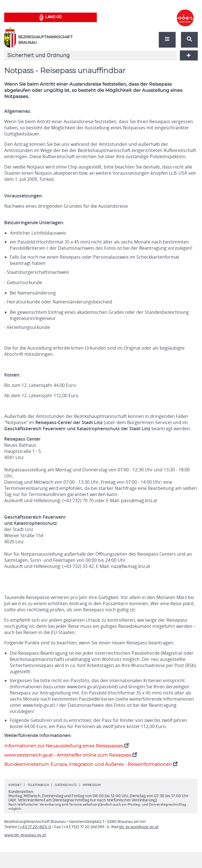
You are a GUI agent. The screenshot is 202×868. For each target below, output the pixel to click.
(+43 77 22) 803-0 (35, 827)
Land (51, 17)
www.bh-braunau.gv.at (25, 835)
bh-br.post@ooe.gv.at (139, 827)
